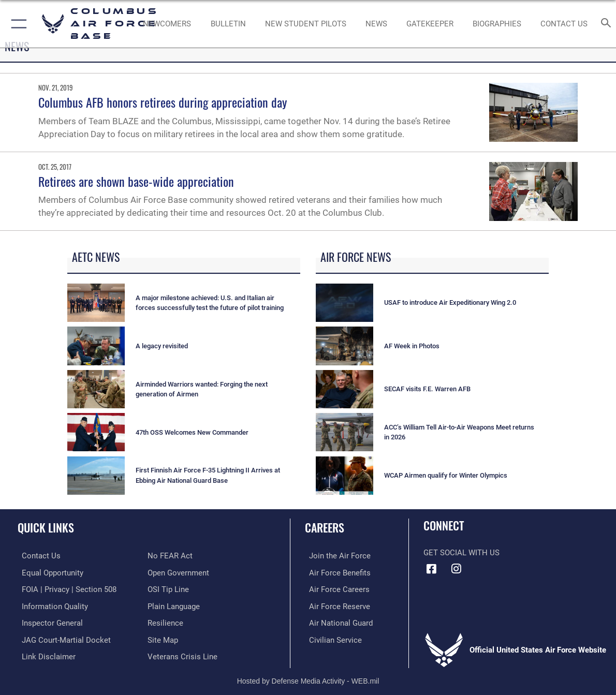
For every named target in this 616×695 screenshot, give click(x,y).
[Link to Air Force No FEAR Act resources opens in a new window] (170, 556)
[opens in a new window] (430, 24)
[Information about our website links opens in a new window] (45, 654)
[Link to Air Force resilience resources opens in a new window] (165, 621)
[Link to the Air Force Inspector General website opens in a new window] (48, 621)
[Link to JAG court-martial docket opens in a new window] (62, 638)
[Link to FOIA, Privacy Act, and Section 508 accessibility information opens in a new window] (65, 588)
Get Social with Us (461, 553)
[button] (17, 24)
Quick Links (46, 527)
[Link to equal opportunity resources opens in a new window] (48, 572)
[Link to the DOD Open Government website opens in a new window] (178, 572)
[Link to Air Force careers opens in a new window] (335, 588)
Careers (325, 527)
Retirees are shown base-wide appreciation (136, 181)
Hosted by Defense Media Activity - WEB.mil (308, 677)
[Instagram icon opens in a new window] (457, 569)
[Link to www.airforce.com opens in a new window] (336, 556)
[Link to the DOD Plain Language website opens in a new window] (174, 605)
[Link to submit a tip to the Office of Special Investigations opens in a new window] (168, 588)
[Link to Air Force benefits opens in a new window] (336, 572)
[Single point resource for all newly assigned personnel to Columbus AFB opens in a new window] (167, 24)
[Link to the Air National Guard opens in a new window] (337, 621)
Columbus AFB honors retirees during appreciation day (163, 102)
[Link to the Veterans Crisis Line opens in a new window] (182, 654)
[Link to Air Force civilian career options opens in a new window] (331, 638)
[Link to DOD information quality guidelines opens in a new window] (51, 605)
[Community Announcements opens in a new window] (228, 24)
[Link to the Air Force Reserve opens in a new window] (335, 605)
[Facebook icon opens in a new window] (431, 569)
